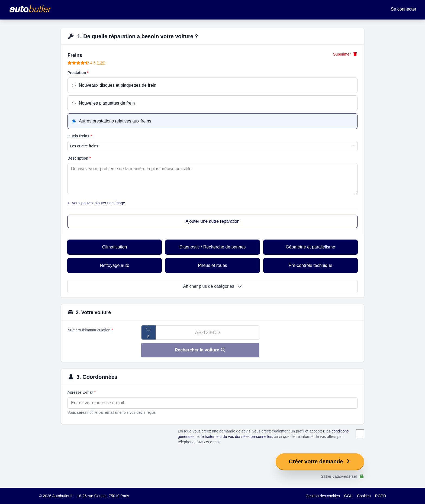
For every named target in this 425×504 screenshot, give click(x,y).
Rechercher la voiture (200, 350)
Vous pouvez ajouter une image (96, 203)
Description (79, 158)
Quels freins (80, 136)
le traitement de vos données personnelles (236, 437)
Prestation (78, 73)
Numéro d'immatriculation (90, 330)
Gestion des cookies (323, 496)
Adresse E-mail (82, 392)
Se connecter (404, 9)
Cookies (364, 496)
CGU (348, 496)
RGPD (381, 496)
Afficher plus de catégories (213, 286)
